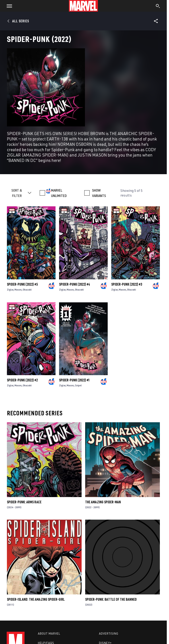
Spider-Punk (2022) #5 (22, 284)
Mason (18, 290)
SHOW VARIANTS (99, 193)
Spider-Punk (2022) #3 (127, 284)
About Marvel (49, 634)
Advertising (109, 634)
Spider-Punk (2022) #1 (74, 380)
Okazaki (27, 290)
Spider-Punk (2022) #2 (22, 380)
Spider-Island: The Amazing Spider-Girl (36, 599)
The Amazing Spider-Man (103, 502)
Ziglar (10, 290)
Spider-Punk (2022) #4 (74, 284)
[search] (158, 6)
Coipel (78, 385)
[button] (8, 6)
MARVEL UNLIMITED (59, 193)
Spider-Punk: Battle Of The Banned (111, 599)
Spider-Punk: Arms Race (24, 502)
